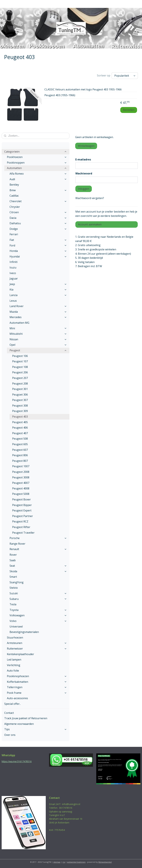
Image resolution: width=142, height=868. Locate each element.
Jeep (38, 284)
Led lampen (14, 660)
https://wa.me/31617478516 (17, 761)
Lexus (13, 301)
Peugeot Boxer (21, 499)
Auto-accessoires (17, 698)
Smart (13, 577)
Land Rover (38, 306)
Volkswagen (38, 615)
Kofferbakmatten (37, 682)
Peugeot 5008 (21, 494)
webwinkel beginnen (76, 862)
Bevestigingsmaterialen (24, 632)
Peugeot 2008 (21, 472)
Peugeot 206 (20, 372)
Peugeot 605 (20, 444)
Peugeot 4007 (21, 483)
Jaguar (14, 278)
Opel (38, 345)
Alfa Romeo (38, 174)
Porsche (38, 538)
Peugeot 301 (20, 389)
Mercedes (38, 317)
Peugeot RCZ (20, 521)
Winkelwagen (86, 146)
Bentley (14, 185)
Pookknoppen (37, 163)
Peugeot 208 (20, 384)
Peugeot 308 (20, 406)
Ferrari (14, 234)
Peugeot (38, 350)
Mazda (38, 312)
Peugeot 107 (20, 361)
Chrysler (15, 207)
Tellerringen (37, 687)
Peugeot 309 (20, 411)
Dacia (38, 218)
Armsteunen (37, 643)
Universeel (16, 627)
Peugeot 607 (20, 450)
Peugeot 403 (20, 417)
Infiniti (13, 262)
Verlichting (14, 665)
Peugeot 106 (20, 356)
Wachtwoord (84, 173)
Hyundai (38, 256)
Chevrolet (38, 201)
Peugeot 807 (20, 461)
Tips (36, 729)
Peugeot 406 (20, 428)
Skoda (38, 571)
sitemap (57, 862)
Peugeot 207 (20, 378)
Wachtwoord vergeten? (90, 198)
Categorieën (36, 152)
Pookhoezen (37, 157)
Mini (38, 328)
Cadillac (14, 196)
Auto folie (13, 671)
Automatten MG (19, 323)
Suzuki (38, 593)
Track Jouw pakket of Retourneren (26, 718)
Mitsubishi (38, 334)
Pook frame (37, 693)
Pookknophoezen (37, 676)
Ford (38, 245)
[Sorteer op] (125, 76)
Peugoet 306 (20, 395)
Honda (38, 251)
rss (64, 862)
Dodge (38, 229)
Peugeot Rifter (21, 527)
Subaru (38, 599)
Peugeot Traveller (23, 533)
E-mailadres (83, 159)
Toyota (38, 610)
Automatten (37, 168)
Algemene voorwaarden (19, 724)
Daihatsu (38, 223)
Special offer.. (12, 704)
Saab (13, 560)
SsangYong (17, 582)
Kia (38, 289)
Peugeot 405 (20, 422)
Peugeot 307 (20, 400)
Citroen (38, 212)
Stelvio (14, 588)
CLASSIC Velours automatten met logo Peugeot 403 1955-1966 (83, 90)
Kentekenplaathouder (20, 654)
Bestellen (129, 110)
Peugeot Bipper (22, 505)
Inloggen (84, 189)
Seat (38, 566)
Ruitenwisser (37, 649)
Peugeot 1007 (21, 466)
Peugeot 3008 (21, 477)
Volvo (38, 621)
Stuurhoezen (15, 638)
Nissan (38, 339)
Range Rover (17, 544)
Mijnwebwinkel (105, 862)
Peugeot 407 (20, 433)
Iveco (13, 273)
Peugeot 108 (20, 367)
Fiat (38, 240)
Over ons (10, 735)
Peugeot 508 (20, 439)
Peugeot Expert (22, 510)
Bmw (38, 190)
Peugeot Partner (23, 516)
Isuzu (13, 267)
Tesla (13, 604)
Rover (13, 555)
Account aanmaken (90, 224)
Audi (38, 179)
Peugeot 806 (20, 455)
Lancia (38, 295)
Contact (9, 713)
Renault (38, 549)
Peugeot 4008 (21, 488)
